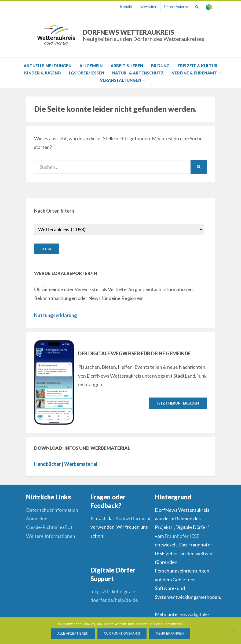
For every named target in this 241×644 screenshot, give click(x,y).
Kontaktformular (133, 518)
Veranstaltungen (120, 80)
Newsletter (144, 7)
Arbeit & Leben (127, 66)
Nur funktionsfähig (122, 634)
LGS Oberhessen (87, 73)
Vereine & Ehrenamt (194, 73)
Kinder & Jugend (43, 73)
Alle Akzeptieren (73, 634)
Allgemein (91, 66)
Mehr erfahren (170, 634)
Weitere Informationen (51, 536)
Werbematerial (81, 464)
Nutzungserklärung (56, 315)
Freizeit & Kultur (198, 66)
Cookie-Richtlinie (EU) (49, 527)
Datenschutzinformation (52, 510)
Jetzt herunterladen (178, 403)
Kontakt (121, 7)
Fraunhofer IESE (182, 536)
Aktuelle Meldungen (48, 66)
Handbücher (48, 464)
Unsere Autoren (174, 7)
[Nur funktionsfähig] (234, 631)
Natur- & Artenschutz (138, 73)
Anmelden (37, 518)
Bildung (160, 66)
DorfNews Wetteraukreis (143, 35)
